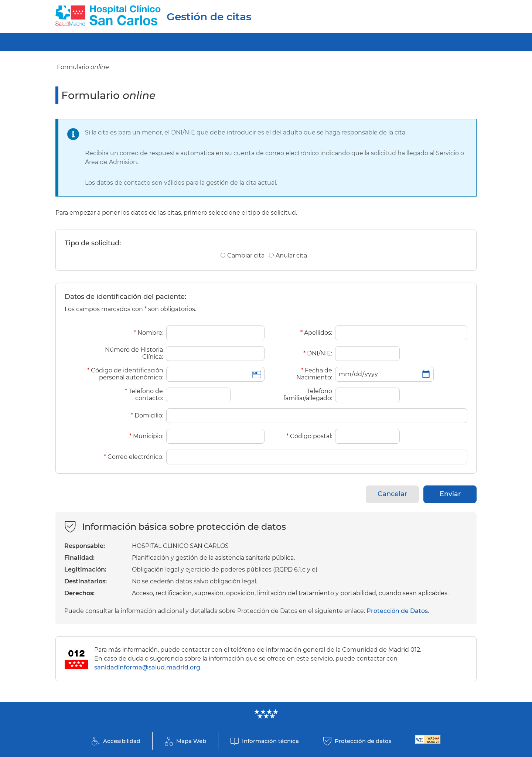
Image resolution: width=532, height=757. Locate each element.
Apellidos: (316, 333)
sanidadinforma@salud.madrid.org (147, 667)
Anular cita (291, 255)
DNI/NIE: (318, 353)
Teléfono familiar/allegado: (308, 395)
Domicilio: (147, 415)
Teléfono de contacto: (144, 395)
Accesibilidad (122, 741)
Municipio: (146, 436)
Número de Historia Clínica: (134, 353)
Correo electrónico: (134, 457)
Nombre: (149, 333)
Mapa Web (191, 741)
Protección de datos (363, 741)
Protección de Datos (397, 611)
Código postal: (309, 436)
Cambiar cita (246, 255)
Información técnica (270, 741)
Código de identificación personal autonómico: (125, 374)
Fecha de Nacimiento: (314, 374)
